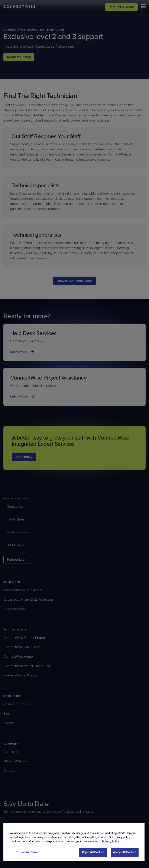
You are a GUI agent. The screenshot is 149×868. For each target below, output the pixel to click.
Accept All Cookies (125, 852)
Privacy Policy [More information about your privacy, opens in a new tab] (111, 842)
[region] (74, 842)
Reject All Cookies (93, 852)
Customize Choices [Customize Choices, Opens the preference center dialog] (28, 852)
